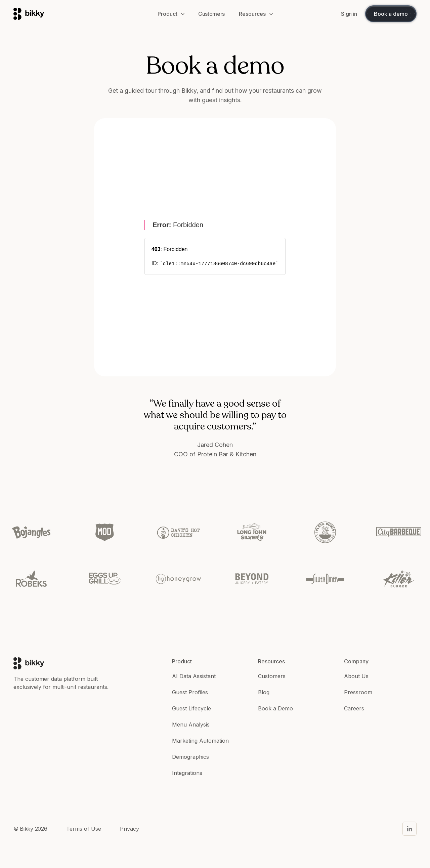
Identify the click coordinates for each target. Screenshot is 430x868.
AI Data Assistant (194, 676)
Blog (264, 692)
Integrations (187, 773)
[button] (171, 14)
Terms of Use (84, 829)
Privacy (130, 829)
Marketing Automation (200, 741)
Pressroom (358, 692)
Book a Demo (275, 708)
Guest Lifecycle (191, 708)
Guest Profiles (190, 692)
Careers (354, 708)
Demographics (190, 757)
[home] (79, 14)
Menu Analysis (191, 725)
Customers (272, 676)
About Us (356, 676)
